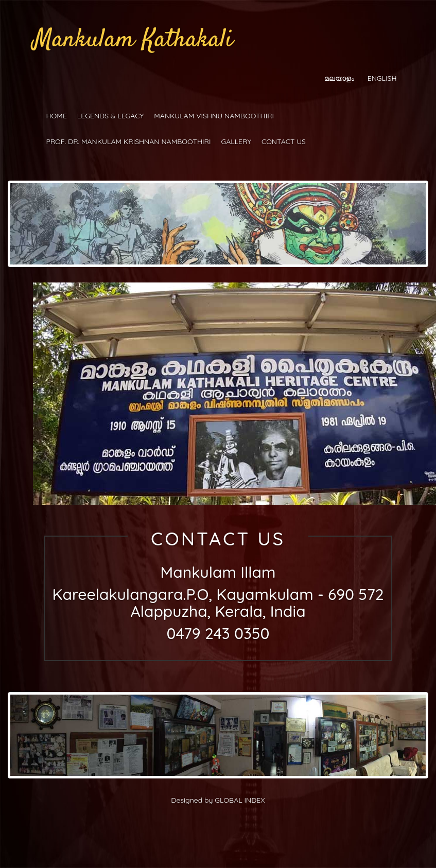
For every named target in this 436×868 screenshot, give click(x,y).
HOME (57, 116)
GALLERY (236, 141)
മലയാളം (339, 78)
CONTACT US (284, 141)
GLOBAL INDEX (240, 800)
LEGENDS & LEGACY (110, 116)
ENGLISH (382, 78)
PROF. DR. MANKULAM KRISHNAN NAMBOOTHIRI (129, 141)
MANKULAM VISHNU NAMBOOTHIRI (214, 116)
